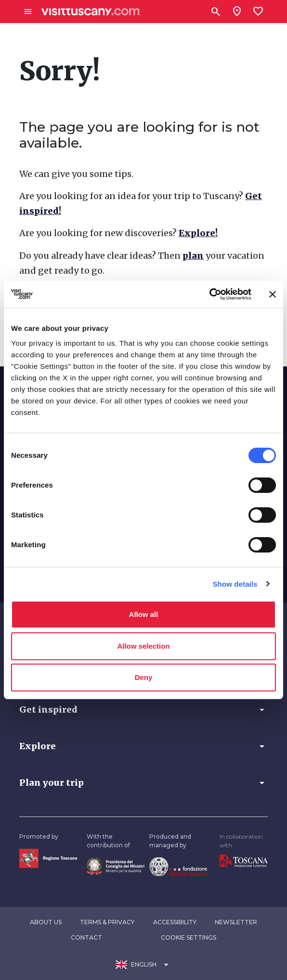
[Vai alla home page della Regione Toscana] (48, 858)
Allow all (144, 614)
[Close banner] (273, 294)
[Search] (216, 12)
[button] (143, 710)
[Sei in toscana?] (237, 12)
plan (193, 256)
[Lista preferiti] (258, 12)
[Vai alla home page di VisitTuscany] (91, 12)
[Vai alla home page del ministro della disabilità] (116, 865)
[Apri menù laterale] (28, 12)
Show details (235, 584)
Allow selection (143, 646)
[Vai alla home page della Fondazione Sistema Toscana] (178, 866)
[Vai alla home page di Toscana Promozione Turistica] (244, 861)
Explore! (198, 233)
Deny (144, 677)
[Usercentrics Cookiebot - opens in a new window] (209, 294)
